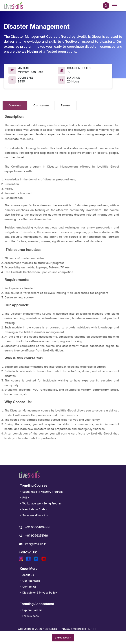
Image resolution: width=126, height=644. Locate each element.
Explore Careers (31, 610)
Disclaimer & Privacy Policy (38, 593)
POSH (25, 498)
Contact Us (28, 587)
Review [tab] (62, 105)
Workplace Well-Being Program (41, 503)
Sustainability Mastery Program (41, 492)
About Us (27, 575)
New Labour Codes (33, 509)
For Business (29, 616)
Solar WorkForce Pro (34, 515)
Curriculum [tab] (38, 105)
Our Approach (30, 581)
